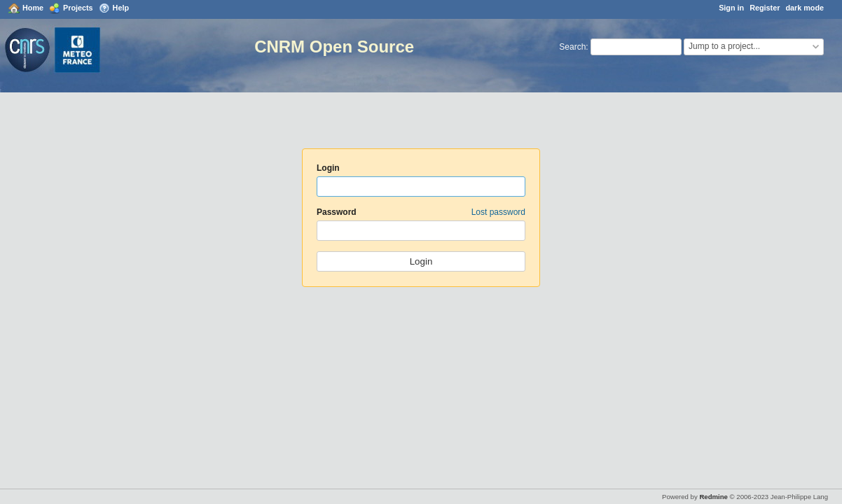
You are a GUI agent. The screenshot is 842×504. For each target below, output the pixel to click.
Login (328, 168)
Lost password (498, 212)
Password (421, 212)
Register (765, 8)
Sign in (731, 8)
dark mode (805, 8)
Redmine (713, 497)
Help (121, 8)
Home (33, 8)
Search (572, 47)
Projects (78, 8)
